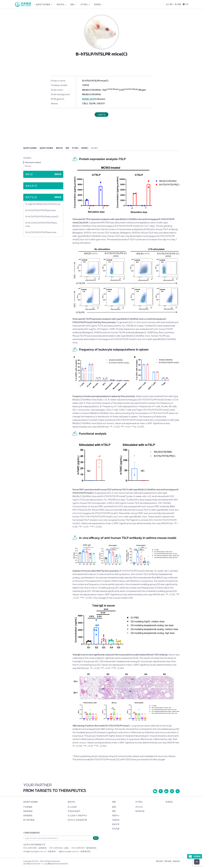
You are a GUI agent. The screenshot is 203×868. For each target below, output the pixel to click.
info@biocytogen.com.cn (35, 852)
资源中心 (116, 816)
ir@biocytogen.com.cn (69, 852)
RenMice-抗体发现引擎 (77, 820)
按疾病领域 (28, 811)
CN (185, 4)
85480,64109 (89, 99)
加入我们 (170, 4)
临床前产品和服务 (44, 4)
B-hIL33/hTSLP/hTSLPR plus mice (41, 232)
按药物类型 (28, 816)
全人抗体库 (72, 807)
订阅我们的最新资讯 (32, 833)
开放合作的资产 (74, 811)
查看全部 (58, 174)
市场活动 (116, 820)
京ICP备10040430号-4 (33, 864)
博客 (114, 811)
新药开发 (61, 4)
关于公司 (139, 807)
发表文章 (116, 824)
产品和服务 (28, 807)
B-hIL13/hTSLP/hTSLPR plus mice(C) (42, 217)
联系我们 (98, 4)
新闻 (114, 807)
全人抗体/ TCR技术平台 (77, 816)
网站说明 (159, 861)
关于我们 (85, 4)
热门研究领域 (29, 820)
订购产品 (101, 115)
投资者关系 (140, 811)
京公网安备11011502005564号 (56, 864)
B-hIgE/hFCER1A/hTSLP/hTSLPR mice (43, 204)
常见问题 (116, 829)
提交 (96, 838)
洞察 (73, 4)
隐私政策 (176, 861)
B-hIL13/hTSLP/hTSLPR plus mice (41, 210)
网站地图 (168, 861)
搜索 (178, 4)
